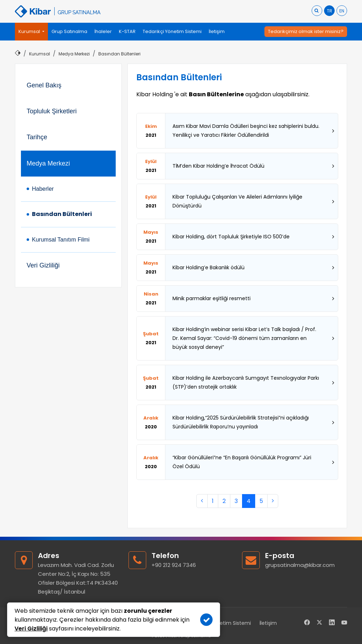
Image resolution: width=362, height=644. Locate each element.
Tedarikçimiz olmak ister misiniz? (306, 31)
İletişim (268, 623)
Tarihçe (37, 137)
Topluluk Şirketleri (52, 111)
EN (342, 11)
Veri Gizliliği (43, 265)
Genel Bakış (44, 85)
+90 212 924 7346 (174, 565)
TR (330, 11)
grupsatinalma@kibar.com (300, 565)
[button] (31, 32)
